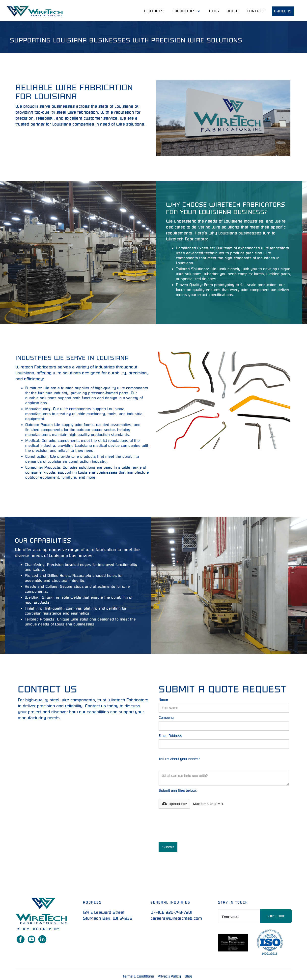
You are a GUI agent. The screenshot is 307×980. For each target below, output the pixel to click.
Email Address (170, 736)
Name (163, 699)
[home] (35, 11)
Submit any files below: (178, 790)
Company (166, 718)
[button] (186, 11)
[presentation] (196, 826)
